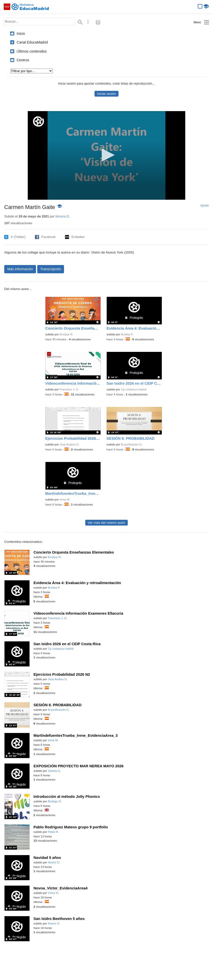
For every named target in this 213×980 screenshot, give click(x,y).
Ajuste (204, 205)
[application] (106, 155)
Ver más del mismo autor (106, 523)
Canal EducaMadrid (32, 42)
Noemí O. (54, 862)
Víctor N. (53, 893)
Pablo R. (53, 832)
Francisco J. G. (69, 389)
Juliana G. (54, 771)
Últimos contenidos (32, 51)
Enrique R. (66, 334)
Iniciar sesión (106, 94)
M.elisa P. (127, 334)
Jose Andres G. (69, 444)
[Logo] (38, 121)
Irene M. (65, 500)
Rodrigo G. (55, 801)
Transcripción (51, 269)
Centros (23, 60)
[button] (107, 155)
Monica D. (63, 216)
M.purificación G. (132, 444)
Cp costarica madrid (134, 389)
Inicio (21, 34)
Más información (20, 269)
